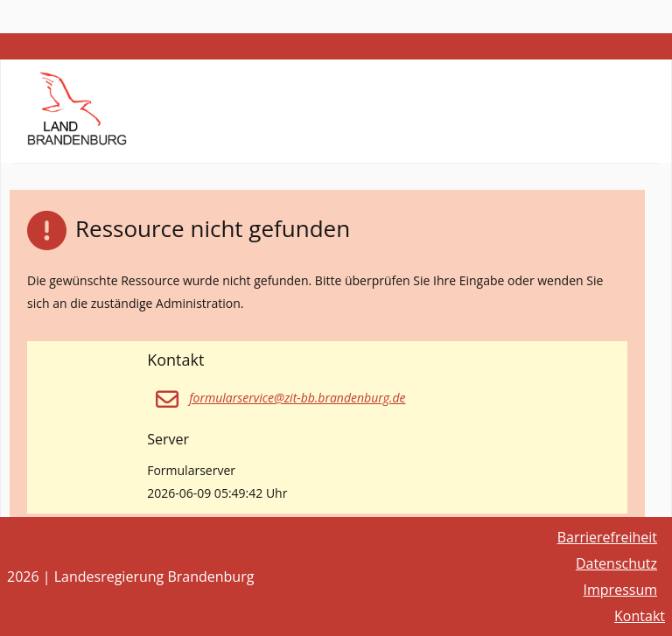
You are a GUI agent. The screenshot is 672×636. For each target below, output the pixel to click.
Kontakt (640, 616)
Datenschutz (616, 563)
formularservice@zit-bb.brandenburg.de (297, 398)
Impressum (620, 590)
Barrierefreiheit (607, 537)
